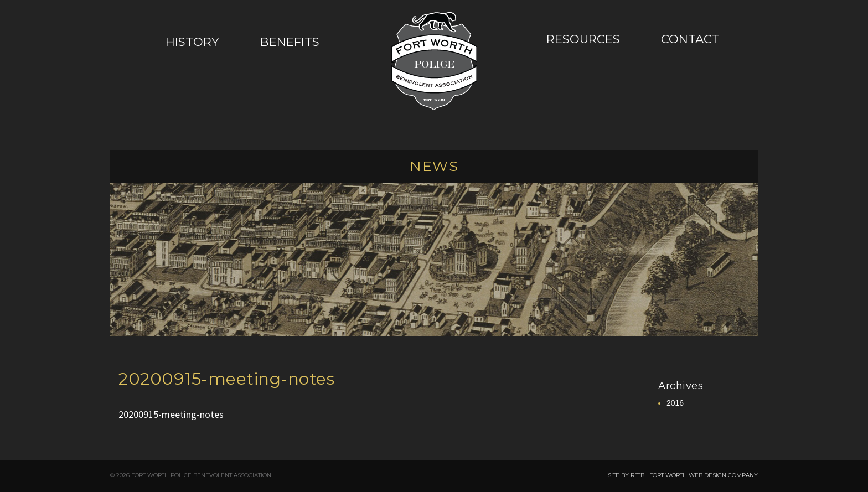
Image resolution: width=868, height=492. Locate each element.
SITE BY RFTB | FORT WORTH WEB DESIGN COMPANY (683, 475)
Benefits (290, 42)
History (192, 42)
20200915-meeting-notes (226, 379)
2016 (675, 403)
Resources (583, 39)
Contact (690, 39)
